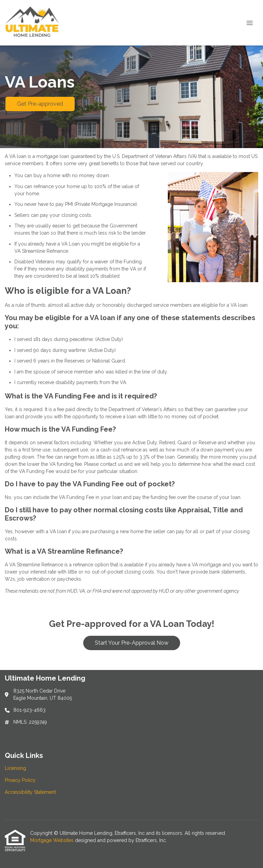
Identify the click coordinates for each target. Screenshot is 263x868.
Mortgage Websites (53, 840)
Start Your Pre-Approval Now (132, 643)
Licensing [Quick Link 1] (15, 768)
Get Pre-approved (40, 104)
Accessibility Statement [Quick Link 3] (30, 792)
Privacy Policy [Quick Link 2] (20, 780)
